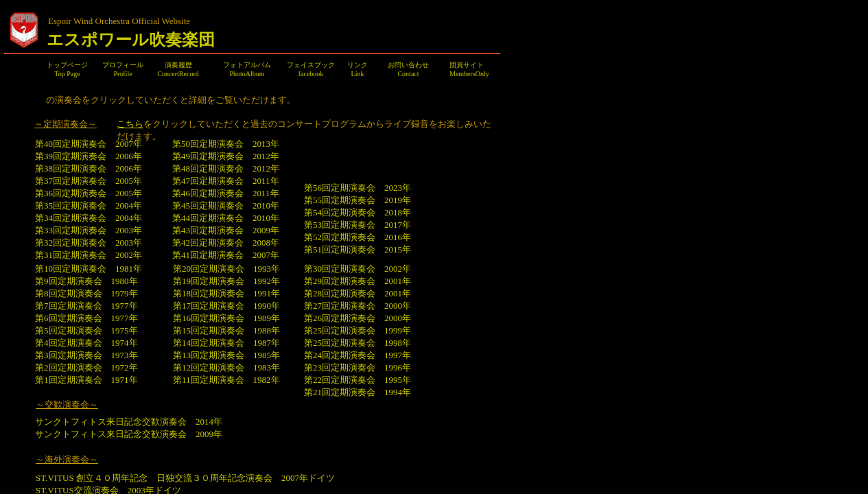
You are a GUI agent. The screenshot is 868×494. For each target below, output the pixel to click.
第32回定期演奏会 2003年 (89, 243)
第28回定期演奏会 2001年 (357, 293)
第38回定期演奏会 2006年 (94, 168)
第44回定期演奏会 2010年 (226, 218)
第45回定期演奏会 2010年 (226, 205)
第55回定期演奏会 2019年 (357, 200)
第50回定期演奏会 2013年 (226, 144)
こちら (130, 124)
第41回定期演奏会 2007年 (226, 255)
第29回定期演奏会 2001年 (357, 281)
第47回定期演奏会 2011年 (226, 181)
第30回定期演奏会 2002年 (357, 269)
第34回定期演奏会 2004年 (89, 218)
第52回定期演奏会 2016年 (357, 237)
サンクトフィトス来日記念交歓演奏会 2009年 (129, 434)
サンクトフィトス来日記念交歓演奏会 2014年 (134, 422)
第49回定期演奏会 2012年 (231, 156)
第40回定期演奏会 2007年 (89, 144)
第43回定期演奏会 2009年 (226, 230)
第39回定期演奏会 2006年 (89, 156)
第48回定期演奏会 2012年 (226, 168)
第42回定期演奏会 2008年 (226, 243)
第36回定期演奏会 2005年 (89, 193)
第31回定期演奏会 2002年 (89, 255)
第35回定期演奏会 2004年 (89, 205)
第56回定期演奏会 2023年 (357, 188)
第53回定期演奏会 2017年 (357, 225)
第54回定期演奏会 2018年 (357, 212)
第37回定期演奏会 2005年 (89, 181)
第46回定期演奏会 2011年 (226, 193)
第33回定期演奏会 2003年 (89, 230)
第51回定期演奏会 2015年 (357, 249)
